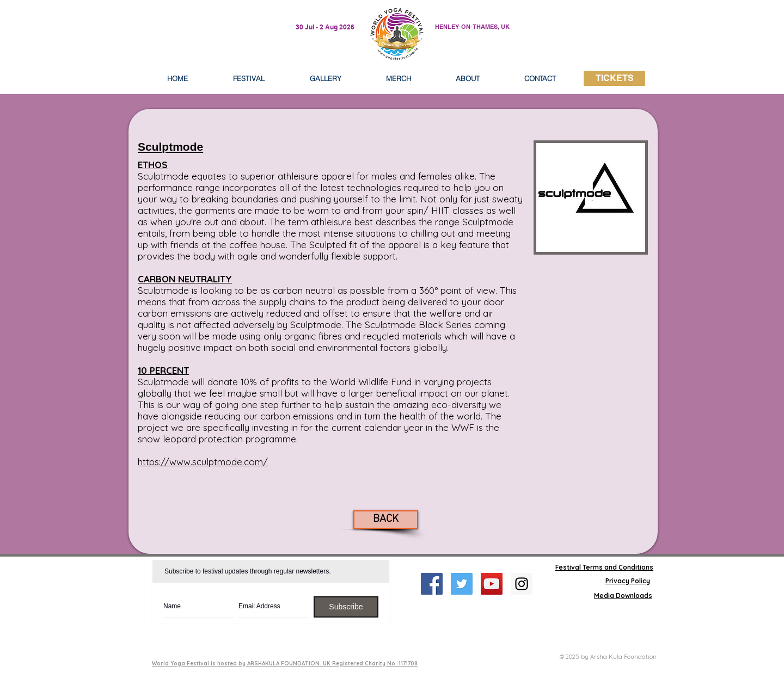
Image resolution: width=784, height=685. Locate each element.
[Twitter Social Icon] (462, 584)
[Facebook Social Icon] (432, 584)
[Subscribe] (346, 607)
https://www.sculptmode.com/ (203, 462)
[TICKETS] (614, 78)
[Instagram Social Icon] (522, 584)
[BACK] (386, 520)
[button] (468, 78)
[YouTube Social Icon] (492, 584)
